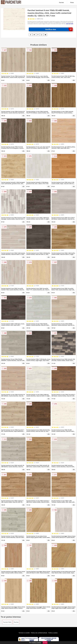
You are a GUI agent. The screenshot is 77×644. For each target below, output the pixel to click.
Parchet (61, 3)
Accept (45, 643)
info (23, 80)
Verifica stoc (59, 29)
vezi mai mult (70, 24)
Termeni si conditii (24, 633)
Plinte (72, 3)
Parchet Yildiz (7, 622)
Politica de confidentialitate (39, 633)
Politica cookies (53, 633)
